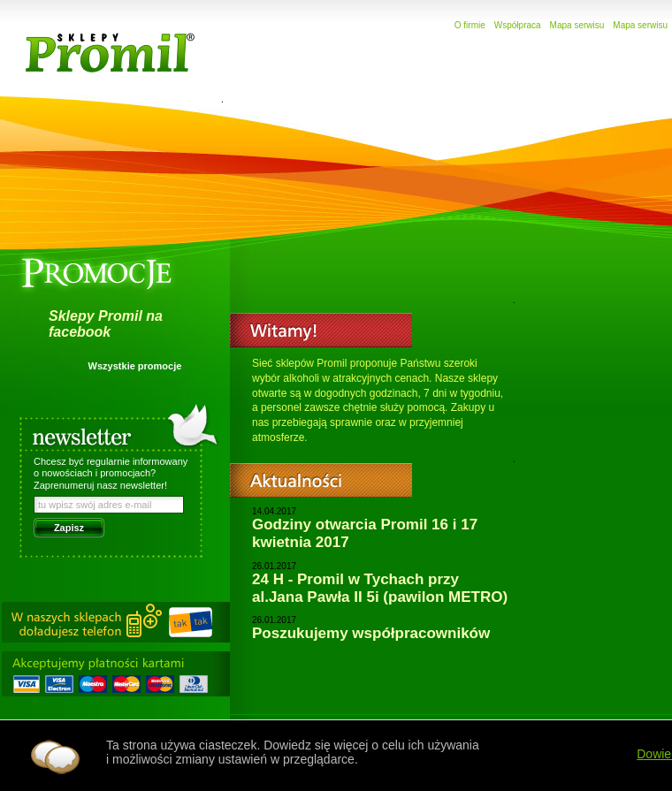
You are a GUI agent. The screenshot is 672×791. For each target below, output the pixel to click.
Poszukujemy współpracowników (371, 633)
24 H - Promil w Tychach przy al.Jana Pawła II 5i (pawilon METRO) (380, 588)
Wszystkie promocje (135, 366)
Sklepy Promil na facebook (106, 324)
